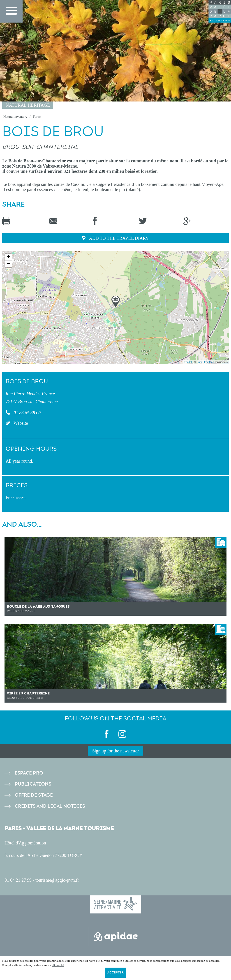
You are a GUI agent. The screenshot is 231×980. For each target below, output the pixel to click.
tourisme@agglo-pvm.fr (57, 880)
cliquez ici (58, 965)
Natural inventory (15, 117)
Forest (37, 117)
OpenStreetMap (205, 362)
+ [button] (8, 257)
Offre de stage (34, 795)
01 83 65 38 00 (27, 413)
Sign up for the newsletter (116, 751)
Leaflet (188, 362)
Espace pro (29, 773)
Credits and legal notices (50, 806)
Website (21, 423)
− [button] (8, 264)
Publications (33, 784)
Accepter (115, 973)
